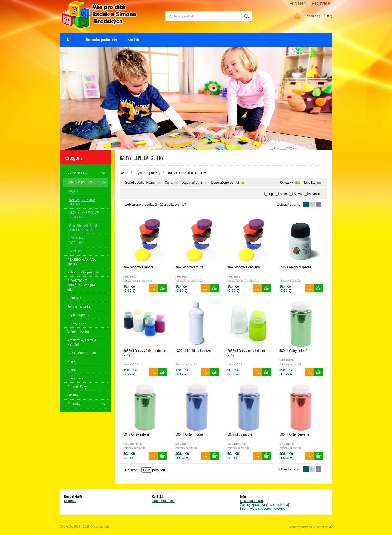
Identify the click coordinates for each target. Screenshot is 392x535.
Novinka (314, 194)
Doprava (70, 501)
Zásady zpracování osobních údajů (265, 505)
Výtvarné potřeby (148, 173)
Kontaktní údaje (163, 501)
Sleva (298, 194)
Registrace (321, 3)
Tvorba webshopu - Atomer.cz (310, 527)
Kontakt (134, 39)
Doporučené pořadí (225, 183)
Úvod (69, 39)
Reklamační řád (252, 501)
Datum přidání (192, 183)
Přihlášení (298, 3)
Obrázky (287, 183)
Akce (283, 194)
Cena (169, 183)
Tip (271, 194)
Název (151, 183)
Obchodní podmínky (101, 39)
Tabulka (309, 183)
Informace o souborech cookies (263, 509)
